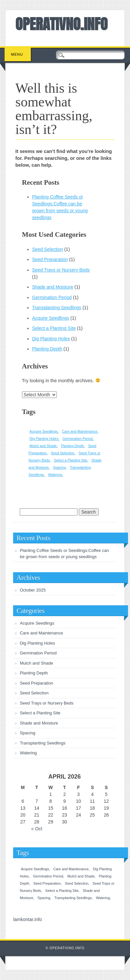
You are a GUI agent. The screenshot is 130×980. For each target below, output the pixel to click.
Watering (28, 753)
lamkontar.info (27, 919)
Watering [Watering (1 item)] (55, 475)
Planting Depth (47, 349)
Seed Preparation (50, 259)
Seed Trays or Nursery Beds (61, 270)
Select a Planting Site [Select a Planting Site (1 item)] (70, 460)
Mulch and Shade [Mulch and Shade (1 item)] (43, 446)
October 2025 (33, 590)
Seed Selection (48, 249)
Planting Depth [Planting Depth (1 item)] (73, 446)
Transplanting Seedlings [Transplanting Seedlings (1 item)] (73, 898)
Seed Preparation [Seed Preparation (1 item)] (47, 883)
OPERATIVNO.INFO (62, 24)
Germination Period (52, 297)
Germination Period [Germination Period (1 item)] (77, 439)
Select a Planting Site (54, 328)
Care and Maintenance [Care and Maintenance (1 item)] (80, 431)
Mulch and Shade (36, 663)
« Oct (37, 829)
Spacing (27, 733)
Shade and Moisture (53, 287)
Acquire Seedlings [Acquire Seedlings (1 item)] (44, 431)
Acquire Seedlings (51, 318)
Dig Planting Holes (51, 339)
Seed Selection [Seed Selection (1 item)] (63, 453)
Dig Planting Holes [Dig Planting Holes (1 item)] (44, 439)
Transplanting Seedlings (57, 308)
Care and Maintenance (41, 633)
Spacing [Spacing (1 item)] (59, 467)
